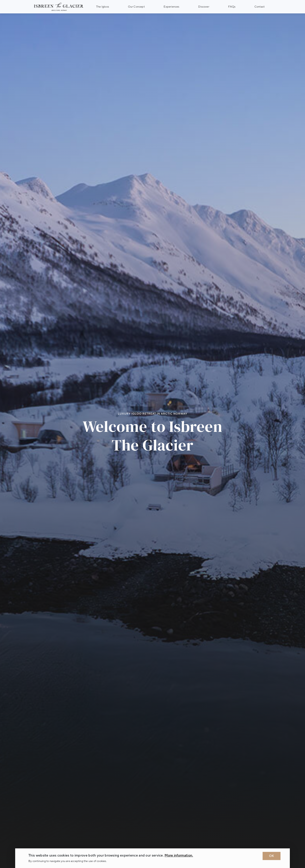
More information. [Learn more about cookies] (179, 855)
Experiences (171, 7)
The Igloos (103, 7)
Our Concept (136, 7)
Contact (259, 7)
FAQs (232, 7)
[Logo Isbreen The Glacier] (59, 7)
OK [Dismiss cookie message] (272, 856)
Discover (204, 7)
